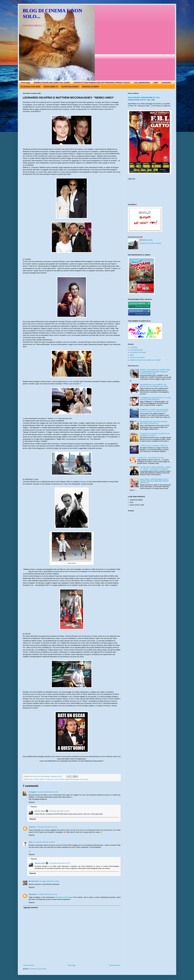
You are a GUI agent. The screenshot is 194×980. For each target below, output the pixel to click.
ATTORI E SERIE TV (39, 779)
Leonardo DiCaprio (59, 779)
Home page (25, 83)
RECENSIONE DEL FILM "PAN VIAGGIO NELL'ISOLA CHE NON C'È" (154, 423)
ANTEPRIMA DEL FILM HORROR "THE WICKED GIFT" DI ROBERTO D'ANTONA (154, 385)
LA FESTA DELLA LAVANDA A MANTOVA (154, 446)
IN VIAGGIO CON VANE (30, 87)
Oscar (82, 779)
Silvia (31, 842)
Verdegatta (32, 792)
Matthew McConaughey (72, 779)
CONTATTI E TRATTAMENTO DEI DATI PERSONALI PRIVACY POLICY (102, 83)
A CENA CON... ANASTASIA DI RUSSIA (151, 458)
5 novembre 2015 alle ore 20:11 (59, 811)
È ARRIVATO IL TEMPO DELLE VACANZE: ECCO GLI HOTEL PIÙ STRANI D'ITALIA (154, 411)
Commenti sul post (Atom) (38, 969)
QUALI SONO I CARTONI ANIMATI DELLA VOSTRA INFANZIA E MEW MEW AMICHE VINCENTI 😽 (154, 481)
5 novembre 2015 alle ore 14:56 (47, 792)
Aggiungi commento (31, 908)
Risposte (34, 807)
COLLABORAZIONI (142, 83)
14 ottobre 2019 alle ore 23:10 (47, 894)
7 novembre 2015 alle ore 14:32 (47, 827)
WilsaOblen (33, 894)
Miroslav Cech (34, 881)
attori (31, 779)
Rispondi (32, 802)
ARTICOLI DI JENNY (91, 87)
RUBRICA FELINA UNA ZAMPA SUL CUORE (52, 83)
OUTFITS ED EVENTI (70, 87)
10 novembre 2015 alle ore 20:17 (60, 863)
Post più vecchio (115, 965)
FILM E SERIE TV (51, 87)
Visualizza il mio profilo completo (150, 243)
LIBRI (156, 83)
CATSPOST (166, 83)
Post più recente (29, 965)
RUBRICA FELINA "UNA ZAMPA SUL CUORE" (145, 360)
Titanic (86, 779)
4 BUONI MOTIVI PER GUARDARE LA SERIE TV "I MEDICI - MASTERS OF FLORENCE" (155, 468)
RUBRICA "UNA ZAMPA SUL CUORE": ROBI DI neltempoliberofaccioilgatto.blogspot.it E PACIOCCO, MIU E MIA (155, 372)
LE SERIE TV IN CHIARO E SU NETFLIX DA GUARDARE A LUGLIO (155, 435)
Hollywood (49, 779)
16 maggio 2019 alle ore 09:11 (49, 881)
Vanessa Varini (40, 811)
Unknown (32, 827)
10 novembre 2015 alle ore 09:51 (44, 842)
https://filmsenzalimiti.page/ (64, 897)
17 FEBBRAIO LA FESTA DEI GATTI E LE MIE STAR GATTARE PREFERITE (155, 399)
